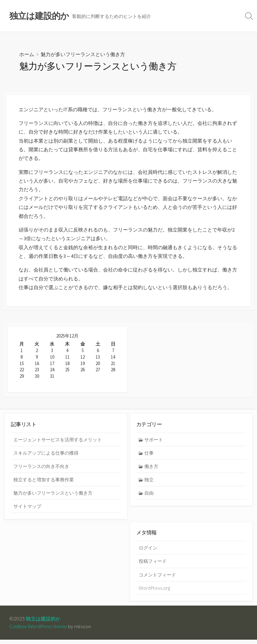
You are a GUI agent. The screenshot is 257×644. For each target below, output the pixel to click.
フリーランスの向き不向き (41, 470)
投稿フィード (153, 565)
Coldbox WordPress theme (38, 631)
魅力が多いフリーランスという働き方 (53, 497)
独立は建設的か (43, 623)
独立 (149, 483)
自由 (149, 497)
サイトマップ (27, 510)
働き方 (151, 470)
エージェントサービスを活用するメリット (58, 443)
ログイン (148, 552)
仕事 (149, 457)
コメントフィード (157, 579)
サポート (154, 443)
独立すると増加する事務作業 (44, 483)
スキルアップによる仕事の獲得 (46, 457)
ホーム (27, 54)
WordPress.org (154, 592)
